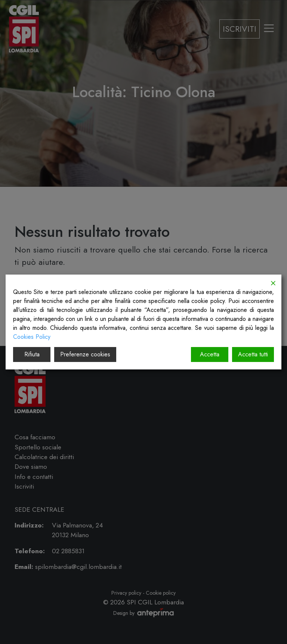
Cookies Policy (32, 337)
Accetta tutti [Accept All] (253, 354)
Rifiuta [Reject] (32, 354)
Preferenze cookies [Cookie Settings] (85, 354)
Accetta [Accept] (210, 354)
